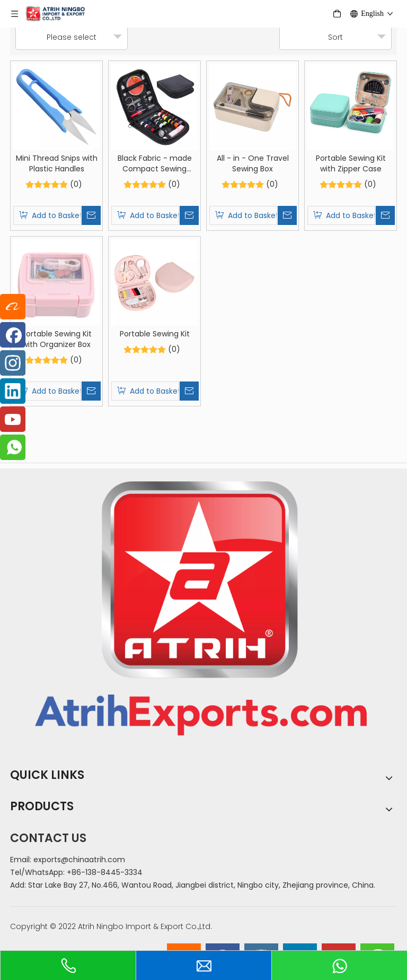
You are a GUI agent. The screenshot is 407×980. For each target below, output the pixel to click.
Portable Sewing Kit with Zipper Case (351, 163)
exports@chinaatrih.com (79, 860)
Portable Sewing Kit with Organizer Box (57, 339)
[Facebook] (13, 335)
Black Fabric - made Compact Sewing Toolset (155, 163)
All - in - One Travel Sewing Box (253, 163)
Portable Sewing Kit (155, 334)
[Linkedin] (13, 391)
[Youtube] (13, 419)
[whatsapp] (13, 447)
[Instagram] (13, 363)
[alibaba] (13, 307)
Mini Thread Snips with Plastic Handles (57, 163)
